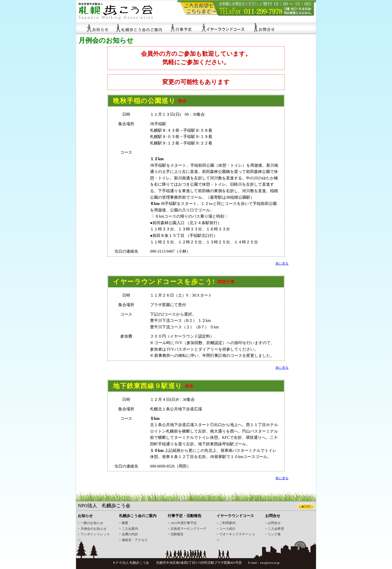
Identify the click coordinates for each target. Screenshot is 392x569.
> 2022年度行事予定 (182, 523)
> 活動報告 (176, 534)
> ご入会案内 (128, 529)
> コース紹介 (226, 529)
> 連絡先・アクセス (133, 540)
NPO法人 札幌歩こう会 (104, 506)
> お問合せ (273, 523)
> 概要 (124, 523)
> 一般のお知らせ (90, 523)
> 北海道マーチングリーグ (187, 529)
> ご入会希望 (275, 529)
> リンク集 (273, 534)
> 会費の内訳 (128, 534)
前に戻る (282, 264)
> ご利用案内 (226, 523)
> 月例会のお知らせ (92, 529)
